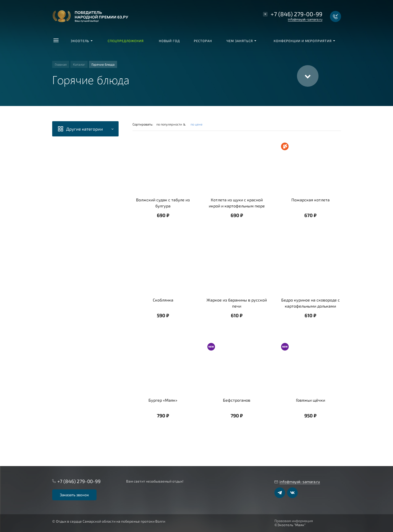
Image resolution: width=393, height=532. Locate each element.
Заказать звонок (74, 495)
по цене (196, 124)
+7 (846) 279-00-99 (296, 14)
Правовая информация (294, 521)
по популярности (170, 124)
